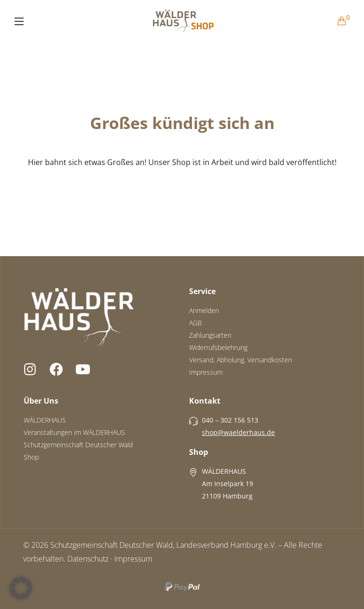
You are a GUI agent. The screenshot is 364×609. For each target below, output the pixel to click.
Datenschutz (88, 559)
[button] (21, 588)
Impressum (133, 559)
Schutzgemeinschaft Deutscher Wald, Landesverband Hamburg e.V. (163, 545)
